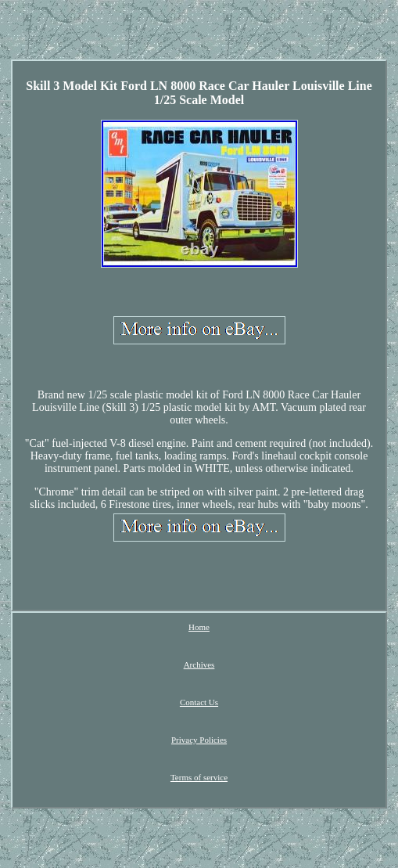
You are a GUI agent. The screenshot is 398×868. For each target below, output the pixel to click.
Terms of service (199, 777)
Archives (199, 665)
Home (199, 627)
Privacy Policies (199, 740)
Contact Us (199, 702)
